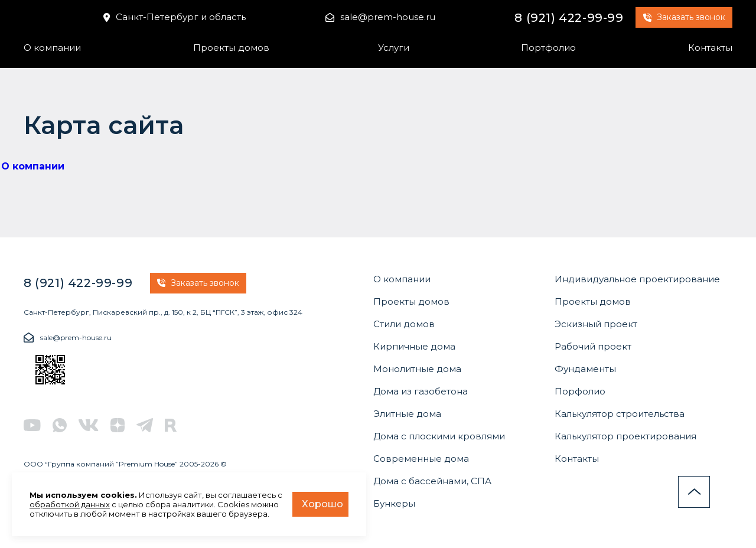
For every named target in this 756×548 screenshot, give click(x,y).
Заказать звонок (684, 17)
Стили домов (404, 324)
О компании (52, 48)
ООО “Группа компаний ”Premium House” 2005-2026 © (125, 464)
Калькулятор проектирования (625, 436)
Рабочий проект (593, 346)
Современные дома (421, 459)
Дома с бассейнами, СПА (432, 481)
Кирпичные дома (414, 346)
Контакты (710, 48)
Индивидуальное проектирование (637, 279)
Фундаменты (585, 369)
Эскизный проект (596, 324)
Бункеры (394, 503)
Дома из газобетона (421, 391)
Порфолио (580, 391)
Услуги (394, 48)
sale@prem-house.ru (380, 17)
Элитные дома (407, 414)
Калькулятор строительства (620, 414)
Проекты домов (231, 48)
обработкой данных (70, 504)
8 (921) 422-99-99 (569, 18)
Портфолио (548, 48)
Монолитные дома (417, 369)
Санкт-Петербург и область (175, 17)
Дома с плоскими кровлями (439, 436)
